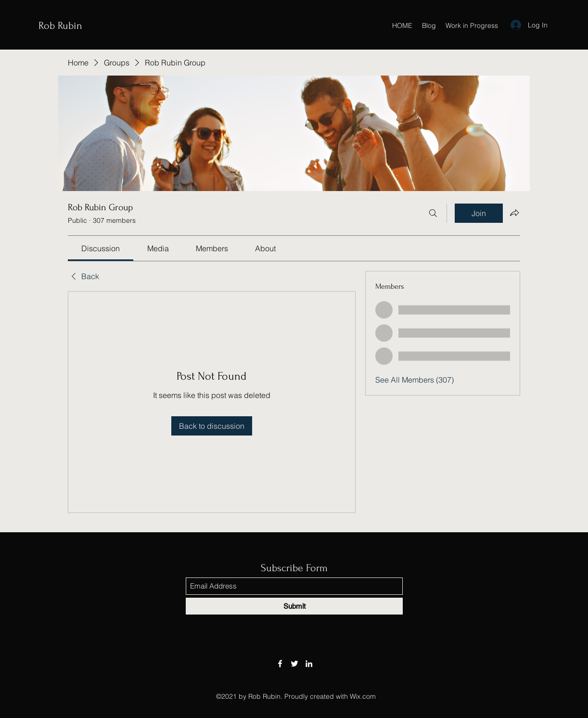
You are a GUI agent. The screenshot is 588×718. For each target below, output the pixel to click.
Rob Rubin (60, 26)
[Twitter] (294, 664)
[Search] (433, 213)
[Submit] (294, 606)
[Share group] (514, 213)
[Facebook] (280, 664)
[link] (101, 248)
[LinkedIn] (309, 664)
